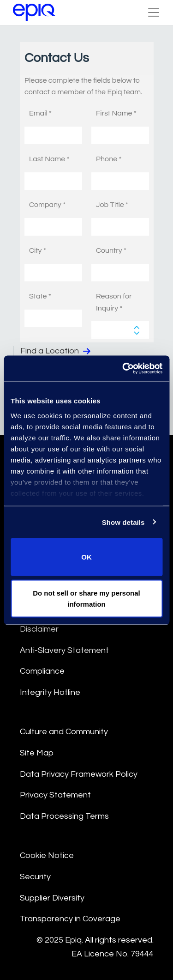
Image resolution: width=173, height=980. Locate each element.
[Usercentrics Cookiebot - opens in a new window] (123, 368)
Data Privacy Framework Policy (79, 774)
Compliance (42, 671)
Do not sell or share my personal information (86, 598)
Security (35, 877)
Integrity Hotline (50, 692)
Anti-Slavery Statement (64, 650)
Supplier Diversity (52, 898)
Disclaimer (39, 629)
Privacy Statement (55, 795)
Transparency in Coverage (70, 919)
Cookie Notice (47, 855)
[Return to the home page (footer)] (34, 12)
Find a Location (55, 351)
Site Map (37, 753)
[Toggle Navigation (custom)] (154, 12)
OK (86, 557)
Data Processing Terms (64, 816)
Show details (123, 522)
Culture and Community (64, 732)
